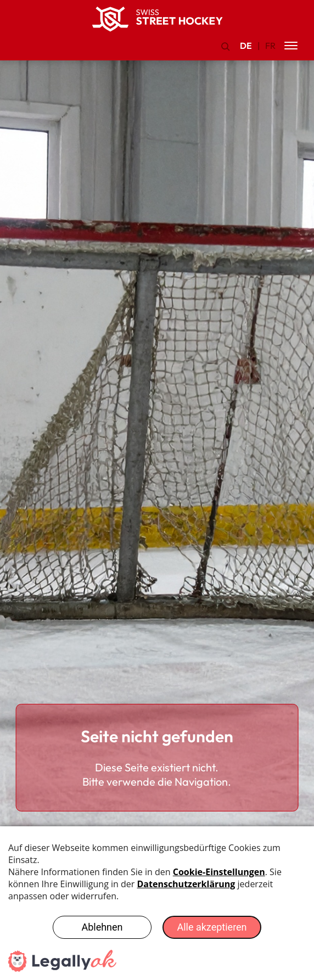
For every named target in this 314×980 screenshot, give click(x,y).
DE (246, 46)
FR (270, 46)
